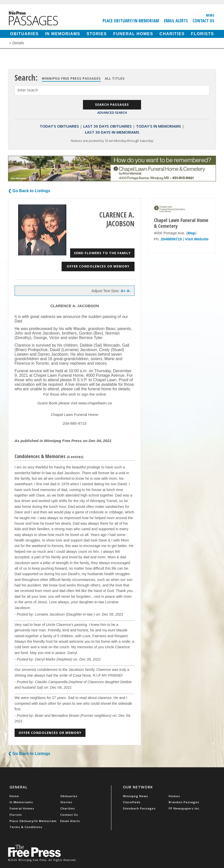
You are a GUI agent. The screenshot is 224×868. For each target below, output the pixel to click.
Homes (174, 796)
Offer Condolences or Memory (98, 266)
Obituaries (24, 34)
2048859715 (171, 239)
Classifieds (132, 802)
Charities (172, 34)
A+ (123, 291)
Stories (97, 34)
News (210, 15)
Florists (203, 34)
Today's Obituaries (59, 126)
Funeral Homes (133, 34)
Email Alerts (176, 21)
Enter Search (28, 90)
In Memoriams (63, 34)
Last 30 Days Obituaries (107, 126)
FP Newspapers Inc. (185, 808)
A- (129, 291)
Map (191, 233)
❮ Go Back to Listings (29, 191)
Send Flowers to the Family (102, 253)
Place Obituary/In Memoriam (131, 21)
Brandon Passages (184, 802)
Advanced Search (112, 113)
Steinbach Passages (139, 808)
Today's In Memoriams (159, 126)
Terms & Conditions (26, 827)
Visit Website (197, 239)
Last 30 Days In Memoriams (112, 132)
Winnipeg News (136, 796)
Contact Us (203, 21)
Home (14, 796)
